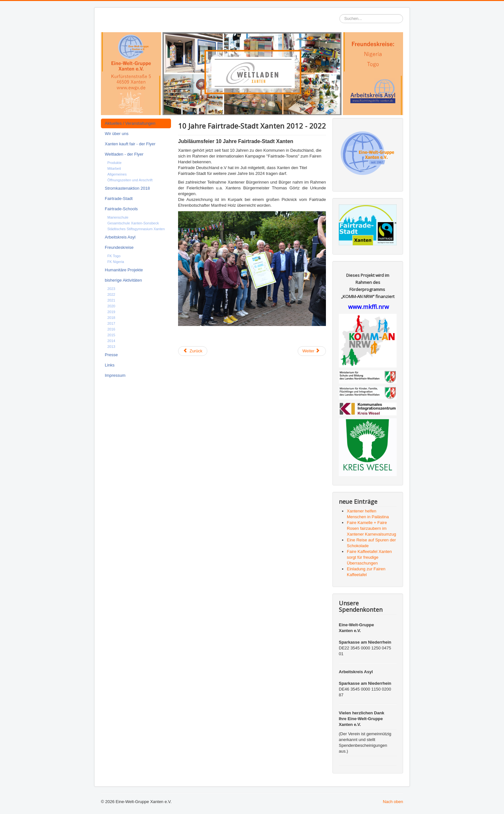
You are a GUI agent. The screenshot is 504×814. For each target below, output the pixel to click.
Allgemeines (117, 174)
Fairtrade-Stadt (119, 199)
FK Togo (114, 256)
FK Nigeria (116, 262)
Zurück (193, 351)
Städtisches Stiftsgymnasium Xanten (136, 229)
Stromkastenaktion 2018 (127, 188)
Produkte (114, 163)
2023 (111, 289)
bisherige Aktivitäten (123, 280)
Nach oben (393, 802)
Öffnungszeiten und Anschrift (130, 180)
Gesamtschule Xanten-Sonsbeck (133, 223)
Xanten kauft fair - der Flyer (130, 144)
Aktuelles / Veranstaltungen (130, 123)
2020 (111, 306)
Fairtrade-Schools (121, 209)
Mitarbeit (114, 168)
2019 (111, 312)
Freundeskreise (119, 247)
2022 (111, 294)
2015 (111, 335)
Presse (111, 355)
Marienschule (118, 217)
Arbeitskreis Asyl (120, 237)
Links (110, 365)
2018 (111, 318)
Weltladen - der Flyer (124, 154)
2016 (111, 329)
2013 (111, 347)
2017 (111, 323)
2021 (111, 300)
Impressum (115, 375)
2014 (111, 341)
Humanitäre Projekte (124, 270)
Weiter (311, 351)
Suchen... (340, 14)
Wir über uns (117, 134)
